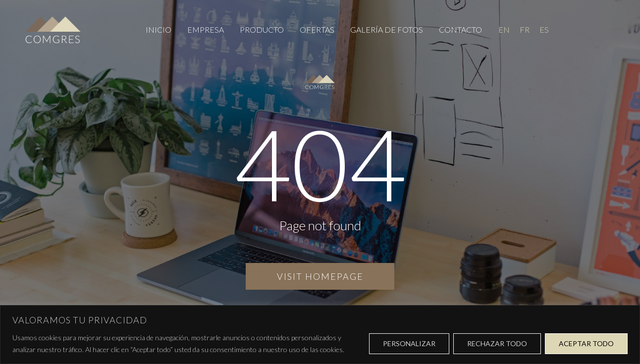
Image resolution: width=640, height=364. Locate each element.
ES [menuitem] (544, 30)
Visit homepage (320, 276)
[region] (320, 335)
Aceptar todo (586, 343)
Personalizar (409, 343)
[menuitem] (504, 29)
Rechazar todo (497, 343)
